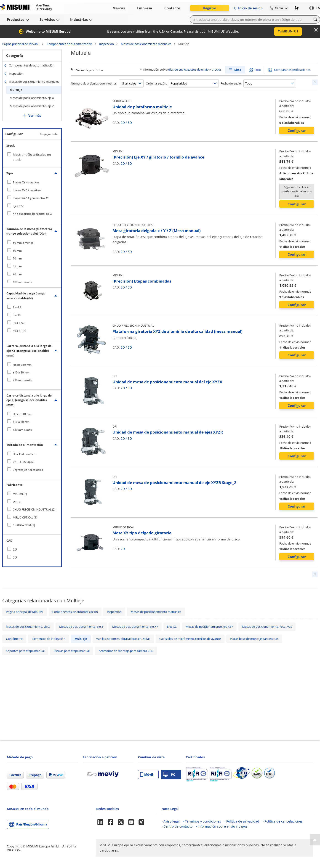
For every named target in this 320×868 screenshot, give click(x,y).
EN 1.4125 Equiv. (23, 462)
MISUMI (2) (20, 494)
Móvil (147, 774)
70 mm (17, 258)
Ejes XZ (172, 627)
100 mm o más (22, 282)
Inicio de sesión (248, 8)
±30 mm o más (22, 380)
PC (169, 774)
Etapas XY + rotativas (26, 182)
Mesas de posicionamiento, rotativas (267, 627)
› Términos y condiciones (202, 821)
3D (130, 123)
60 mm (17, 251)
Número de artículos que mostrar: (94, 83)
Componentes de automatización (69, 44)
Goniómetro (14, 639)
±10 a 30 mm (21, 372)
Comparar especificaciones (292, 70)
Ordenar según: (156, 83)
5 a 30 (17, 315)
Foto (258, 70)
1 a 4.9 (17, 307)
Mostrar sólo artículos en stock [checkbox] (32, 157)
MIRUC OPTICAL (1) (25, 517)
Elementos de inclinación (49, 639)
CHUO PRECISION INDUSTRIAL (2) (34, 509)
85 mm (17, 266)
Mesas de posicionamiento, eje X (32, 98)
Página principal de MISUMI (21, 44)
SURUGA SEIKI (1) (24, 525)
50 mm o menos (23, 243)
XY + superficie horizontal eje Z (32, 214)
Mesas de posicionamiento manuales (146, 44)
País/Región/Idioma (32, 824)
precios (217, 69)
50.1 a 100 (19, 331)
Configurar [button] (297, 130)
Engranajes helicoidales (28, 470)
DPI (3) (17, 502)
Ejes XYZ (18, 206)
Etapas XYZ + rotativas (27, 190)
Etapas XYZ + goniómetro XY (31, 198)
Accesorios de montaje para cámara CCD (126, 651)
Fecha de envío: (231, 83)
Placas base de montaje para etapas (254, 639)
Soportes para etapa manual (25, 651)
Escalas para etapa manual (72, 651)
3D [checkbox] (15, 557)
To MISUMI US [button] (288, 31)
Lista (238, 70)
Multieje (16, 90)
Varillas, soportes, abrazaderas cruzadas (123, 639)
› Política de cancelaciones (283, 821)
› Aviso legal (171, 821)
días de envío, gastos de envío (188, 69)
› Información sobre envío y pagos (222, 826)
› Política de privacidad (242, 821)
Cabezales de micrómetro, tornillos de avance (190, 639)
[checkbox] (32, 182)
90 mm (17, 274)
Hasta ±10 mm (22, 365)
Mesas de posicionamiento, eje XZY (209, 627)
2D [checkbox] (15, 549)
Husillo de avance (24, 454)
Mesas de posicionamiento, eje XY (135, 627)
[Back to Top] (315, 840)
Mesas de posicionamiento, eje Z (32, 106)
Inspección (107, 44)
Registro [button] (210, 8)
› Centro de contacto (177, 826)
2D (123, 123)
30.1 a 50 (19, 323)
